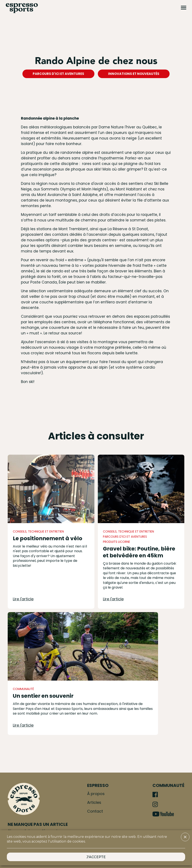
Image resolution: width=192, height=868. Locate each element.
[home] (22, 8)
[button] (185, 837)
